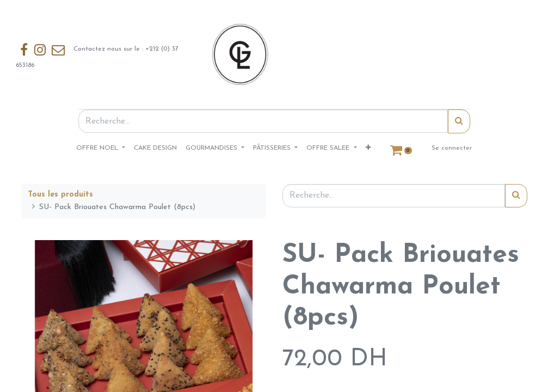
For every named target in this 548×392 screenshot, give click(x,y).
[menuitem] (155, 148)
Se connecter (452, 148)
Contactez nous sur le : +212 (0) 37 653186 (98, 54)
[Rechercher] (459, 121)
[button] (368, 148)
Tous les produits (60, 195)
